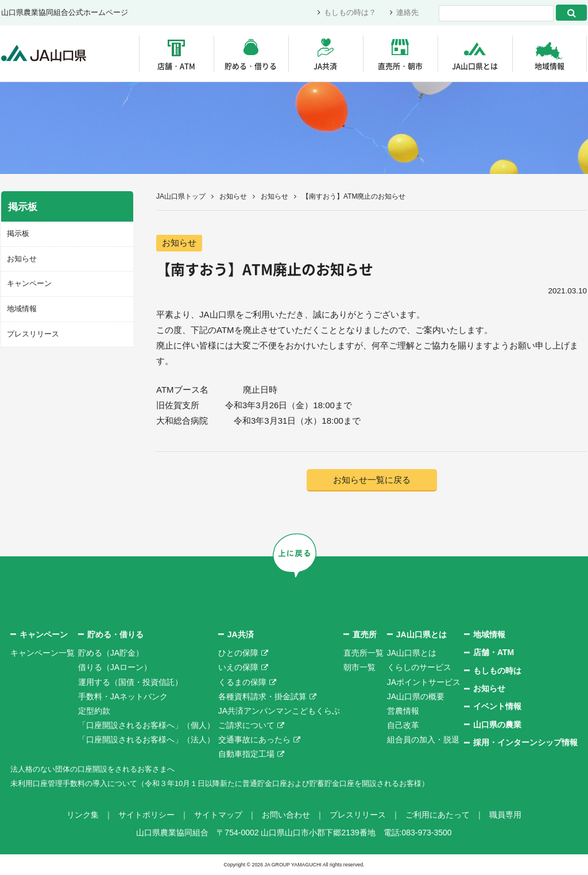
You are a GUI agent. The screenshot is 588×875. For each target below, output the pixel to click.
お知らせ (233, 196)
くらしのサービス (419, 668)
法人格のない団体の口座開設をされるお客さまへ (99, 769)
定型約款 (94, 711)
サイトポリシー (146, 815)
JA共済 (325, 66)
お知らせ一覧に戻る (372, 480)
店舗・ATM (176, 66)
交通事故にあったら (254, 741)
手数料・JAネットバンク (123, 697)
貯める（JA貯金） (111, 653)
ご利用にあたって (438, 815)
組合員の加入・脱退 (423, 741)
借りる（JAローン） (115, 668)
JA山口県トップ (181, 196)
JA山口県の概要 (416, 697)
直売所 (365, 635)
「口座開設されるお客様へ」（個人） (146, 726)
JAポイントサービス (424, 683)
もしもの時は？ (350, 13)
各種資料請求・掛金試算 (262, 697)
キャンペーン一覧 (42, 653)
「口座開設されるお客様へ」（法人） (146, 741)
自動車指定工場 (246, 755)
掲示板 (18, 233)
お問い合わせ (286, 815)
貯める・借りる (251, 66)
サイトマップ (218, 815)
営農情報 (403, 711)
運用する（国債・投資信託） (130, 683)
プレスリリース (33, 333)
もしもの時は (497, 671)
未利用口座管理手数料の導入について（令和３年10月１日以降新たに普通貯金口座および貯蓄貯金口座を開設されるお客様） (236, 784)
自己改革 (403, 726)
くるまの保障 (242, 683)
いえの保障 (238, 668)
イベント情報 (497, 707)
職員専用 (505, 815)
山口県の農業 (497, 725)
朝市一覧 (359, 668)
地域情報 (550, 66)
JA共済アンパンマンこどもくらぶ (279, 711)
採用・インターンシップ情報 (525, 743)
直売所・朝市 (400, 66)
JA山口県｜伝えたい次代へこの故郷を (47, 54)
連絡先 (407, 13)
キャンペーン (29, 283)
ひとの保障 (238, 653)
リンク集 (83, 815)
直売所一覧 (363, 653)
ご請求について (246, 726)
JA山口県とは (475, 66)
